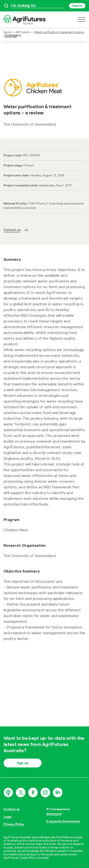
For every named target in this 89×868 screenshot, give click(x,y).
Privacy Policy (14, 824)
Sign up (23, 763)
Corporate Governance (63, 821)
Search (77, 6)
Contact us (12, 809)
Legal (8, 817)
